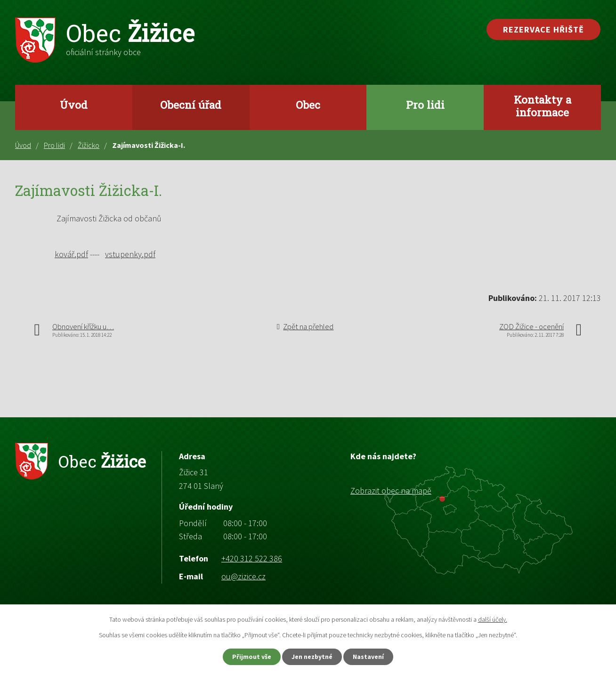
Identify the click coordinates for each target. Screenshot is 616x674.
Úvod (74, 105)
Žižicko (89, 145)
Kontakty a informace (543, 106)
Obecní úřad (191, 105)
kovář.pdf (71, 254)
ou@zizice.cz (243, 576)
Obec (308, 105)
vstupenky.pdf (130, 254)
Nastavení (370, 657)
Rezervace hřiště (543, 29)
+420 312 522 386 (252, 558)
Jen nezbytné (312, 657)
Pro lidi (425, 105)
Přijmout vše (251, 657)
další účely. (493, 619)
